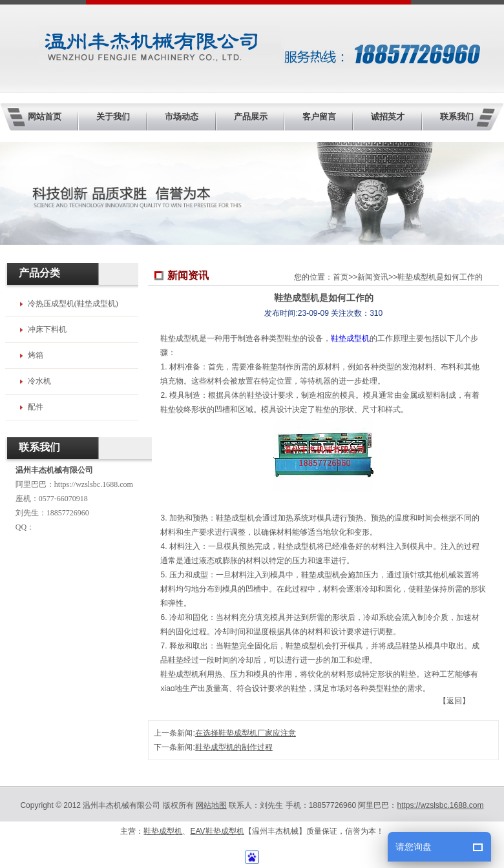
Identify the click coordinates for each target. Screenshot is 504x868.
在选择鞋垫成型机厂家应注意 (246, 733)
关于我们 (113, 117)
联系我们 (457, 117)
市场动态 (182, 117)
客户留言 (319, 117)
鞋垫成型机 (350, 338)
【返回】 (454, 701)
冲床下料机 (47, 329)
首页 (341, 277)
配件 (36, 407)
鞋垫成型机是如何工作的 (440, 277)
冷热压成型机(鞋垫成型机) (73, 304)
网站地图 (211, 805)
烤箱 (36, 355)
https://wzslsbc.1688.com (94, 484)
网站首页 (45, 117)
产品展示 (251, 117)
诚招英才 (388, 117)
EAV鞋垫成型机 (217, 831)
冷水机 (39, 381)
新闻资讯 (373, 277)
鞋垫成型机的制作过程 (234, 747)
